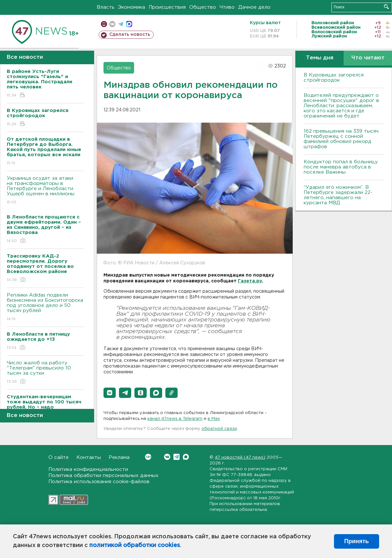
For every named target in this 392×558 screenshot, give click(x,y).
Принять (357, 541)
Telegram (176, 457)
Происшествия (167, 7)
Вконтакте (148, 457)
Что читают (368, 58)
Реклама (119, 457)
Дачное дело (254, 7)
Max (186, 457)
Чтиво (227, 7)
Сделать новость (130, 35)
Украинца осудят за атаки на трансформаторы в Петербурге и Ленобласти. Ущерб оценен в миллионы (45, 191)
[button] (110, 393)
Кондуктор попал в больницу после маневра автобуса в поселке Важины (341, 167)
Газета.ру (250, 281)
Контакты (89, 457)
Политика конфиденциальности (88, 469)
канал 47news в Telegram (175, 419)
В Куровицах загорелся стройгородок (334, 78)
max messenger (129, 24)
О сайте (59, 457)
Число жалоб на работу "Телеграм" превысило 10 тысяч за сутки (45, 373)
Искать (386, 7)
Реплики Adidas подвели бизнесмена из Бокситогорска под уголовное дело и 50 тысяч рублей (45, 307)
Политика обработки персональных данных (103, 476)
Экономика (132, 7)
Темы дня (320, 58)
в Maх (214, 419)
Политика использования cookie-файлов (99, 482)
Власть (106, 7)
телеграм (121, 24)
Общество (203, 7)
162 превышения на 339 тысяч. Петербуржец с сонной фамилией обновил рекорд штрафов (342, 139)
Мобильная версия (104, 24)
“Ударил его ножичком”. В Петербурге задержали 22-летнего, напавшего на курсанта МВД (338, 195)
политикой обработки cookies (135, 545)
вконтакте (112, 24)
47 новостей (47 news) (240, 457)
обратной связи (219, 429)
